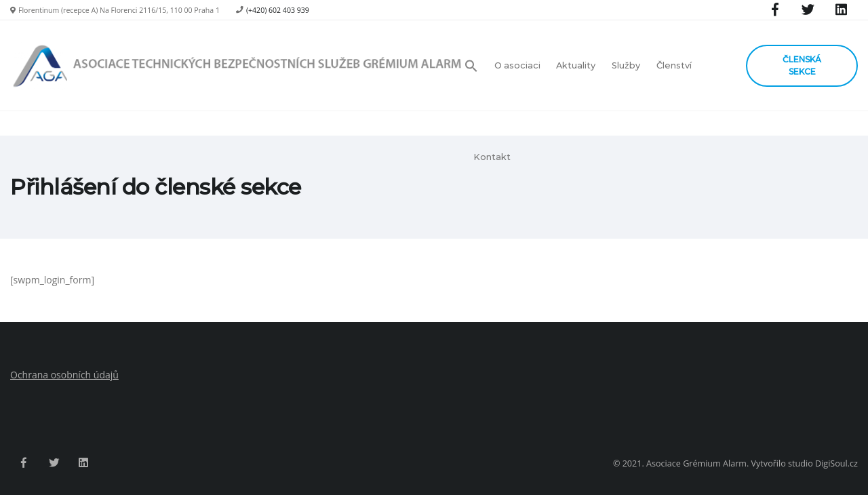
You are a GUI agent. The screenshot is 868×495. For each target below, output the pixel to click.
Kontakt (492, 157)
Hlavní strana (719, 187)
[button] (475, 66)
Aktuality (576, 65)
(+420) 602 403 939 (278, 10)
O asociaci (517, 65)
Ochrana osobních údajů (64, 375)
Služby (626, 65)
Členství (674, 65)
